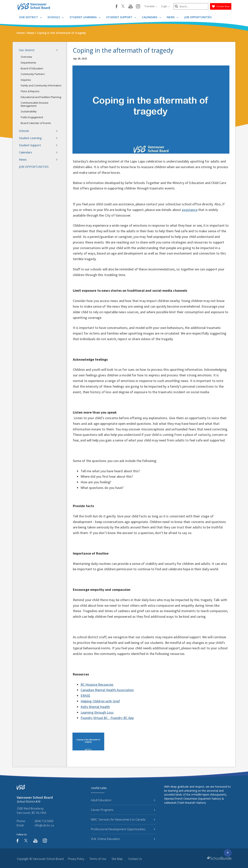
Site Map (117, 859)
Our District (30, 17)
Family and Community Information (41, 85)
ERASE (86, 696)
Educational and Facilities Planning (41, 97)
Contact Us (135, 859)
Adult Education (123, 800)
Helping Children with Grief (100, 701)
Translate (151, 6)
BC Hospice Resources (97, 684)
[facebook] (117, 6)
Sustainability (29, 111)
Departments (28, 63)
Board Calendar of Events (36, 123)
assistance (189, 210)
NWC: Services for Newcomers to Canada (123, 819)
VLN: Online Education (123, 839)
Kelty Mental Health (95, 707)
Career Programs (123, 810)
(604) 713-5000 (44, 821)
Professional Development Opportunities (123, 829)
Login (165, 6)
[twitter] (123, 7)
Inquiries (26, 80)
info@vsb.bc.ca (44, 825)
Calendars (152, 17)
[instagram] (138, 7)
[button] (58, 50)
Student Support (121, 17)
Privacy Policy (76, 859)
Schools (56, 17)
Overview (26, 57)
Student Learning (85, 17)
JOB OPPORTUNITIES (198, 17)
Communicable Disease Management (35, 104)
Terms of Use (98, 859)
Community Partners (33, 74)
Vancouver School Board (48, 859)
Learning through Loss (97, 712)
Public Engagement (32, 117)
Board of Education (32, 68)
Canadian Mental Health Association (107, 690)
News (173, 17)
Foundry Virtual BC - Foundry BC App (107, 718)
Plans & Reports (30, 91)
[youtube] (130, 7)
